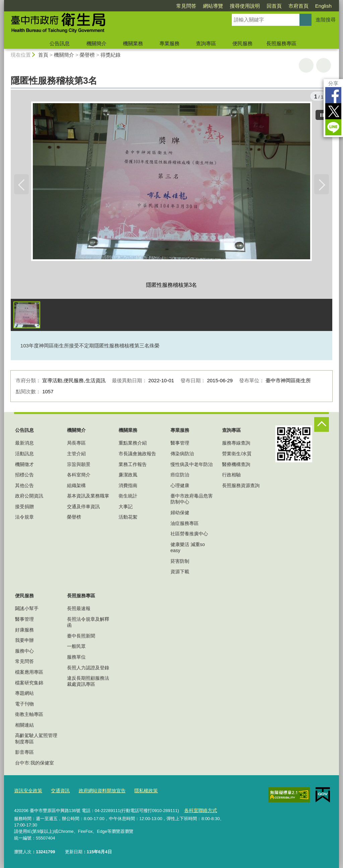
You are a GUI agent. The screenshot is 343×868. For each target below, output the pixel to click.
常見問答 (186, 6)
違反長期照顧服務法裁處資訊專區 (88, 682)
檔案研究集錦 (29, 684)
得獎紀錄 (111, 55)
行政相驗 (231, 476)
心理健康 (180, 486)
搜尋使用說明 (245, 6)
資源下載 (180, 573)
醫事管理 (180, 444)
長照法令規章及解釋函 (88, 623)
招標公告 (24, 476)
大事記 (126, 508)
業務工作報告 (133, 465)
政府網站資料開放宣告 (97, 791)
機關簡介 (96, 43)
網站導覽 (213, 6)
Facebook (333, 95)
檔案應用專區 (29, 673)
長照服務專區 (281, 43)
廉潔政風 (128, 476)
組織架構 (76, 486)
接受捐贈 (24, 508)
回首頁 (274, 6)
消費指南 (128, 486)
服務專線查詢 (236, 444)
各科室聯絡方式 (199, 811)
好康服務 (24, 631)
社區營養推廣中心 (189, 535)
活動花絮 (128, 518)
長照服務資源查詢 (241, 486)
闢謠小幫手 (27, 610)
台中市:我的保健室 (35, 764)
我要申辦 (24, 642)
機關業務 (133, 43)
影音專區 (24, 753)
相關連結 (24, 726)
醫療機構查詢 (236, 465)
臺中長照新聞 (81, 637)
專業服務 (169, 43)
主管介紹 (76, 455)
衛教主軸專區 (29, 716)
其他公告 (24, 486)
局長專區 (76, 444)
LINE (333, 127)
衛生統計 (128, 497)
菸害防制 (180, 562)
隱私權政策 (139, 791)
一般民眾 (76, 648)
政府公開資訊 (29, 497)
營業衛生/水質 (237, 455)
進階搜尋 (326, 20)
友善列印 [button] (306, 65)
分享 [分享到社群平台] (333, 83)
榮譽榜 (87, 55)
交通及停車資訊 (83, 508)
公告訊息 (60, 43)
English (323, 6)
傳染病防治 (182, 455)
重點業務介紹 (133, 444)
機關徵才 (24, 465)
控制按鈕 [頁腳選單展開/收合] (322, 425)
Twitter (333, 111)
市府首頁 (298, 6)
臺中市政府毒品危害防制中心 (192, 500)
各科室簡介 (79, 476)
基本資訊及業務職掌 (88, 497)
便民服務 (243, 43)
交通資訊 (58, 791)
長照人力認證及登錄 (88, 669)
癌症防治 (180, 476)
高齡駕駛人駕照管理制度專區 (36, 740)
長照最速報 (79, 610)
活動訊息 (24, 455)
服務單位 (76, 658)
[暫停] (322, 114)
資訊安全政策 (27, 791)
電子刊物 (24, 705)
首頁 (43, 55)
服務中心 (24, 652)
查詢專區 (206, 43)
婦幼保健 (180, 514)
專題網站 (24, 694)
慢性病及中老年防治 (192, 465)
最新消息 (24, 444)
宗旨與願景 (79, 465)
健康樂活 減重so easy (188, 548)
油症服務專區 (185, 524)
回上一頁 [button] (324, 65)
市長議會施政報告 (137, 455)
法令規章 (24, 518)
